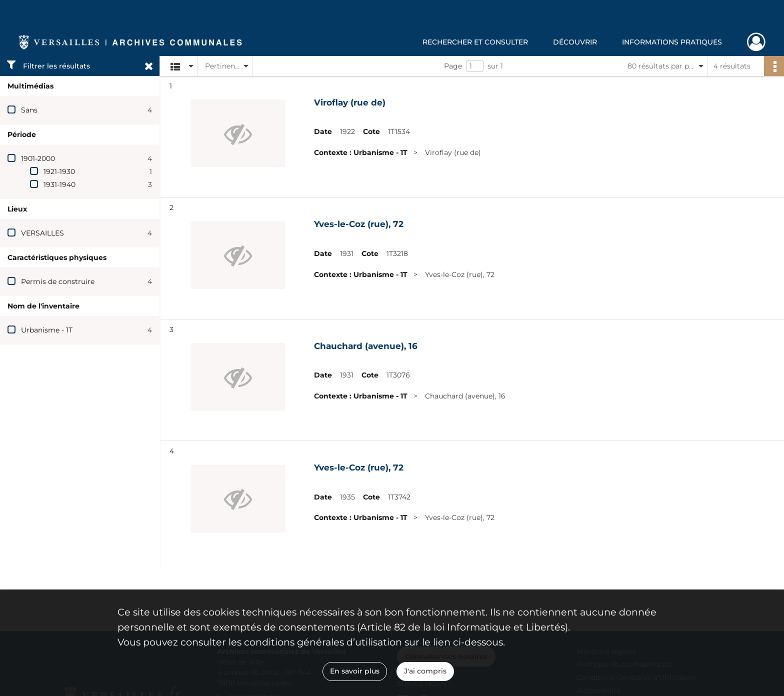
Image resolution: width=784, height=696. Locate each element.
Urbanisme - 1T (47, 330)
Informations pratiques (672, 42)
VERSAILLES (42, 233)
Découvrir (575, 42)
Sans (29, 110)
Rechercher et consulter (475, 42)
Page (453, 66)
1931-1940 (59, 184)
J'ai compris (425, 671)
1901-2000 (38, 158)
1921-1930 (59, 171)
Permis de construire (58, 281)
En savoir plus (355, 671)
